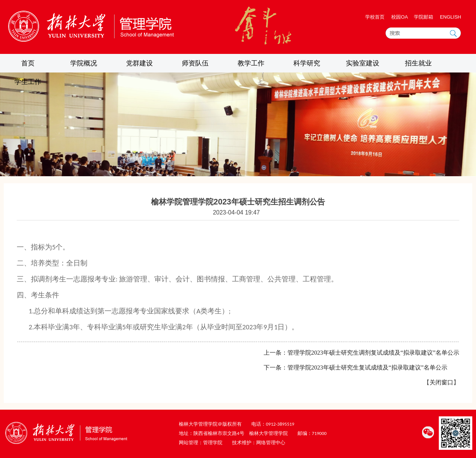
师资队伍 (195, 63)
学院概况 (84, 63)
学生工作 (28, 82)
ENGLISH (451, 17)
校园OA (400, 17)
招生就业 (418, 63)
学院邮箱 (424, 17)
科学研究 (307, 63)
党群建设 (139, 63)
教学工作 (251, 63)
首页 (28, 63)
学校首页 (375, 17)
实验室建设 (363, 63)
